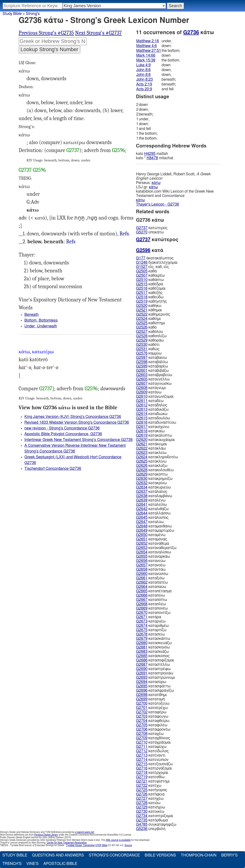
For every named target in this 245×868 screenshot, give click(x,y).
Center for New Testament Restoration (67, 843)
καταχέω (150, 734)
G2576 (142, 353)
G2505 (142, 271)
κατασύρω (151, 682)
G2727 (142, 799)
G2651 (142, 539)
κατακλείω (151, 453)
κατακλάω (151, 448)
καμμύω (149, 353)
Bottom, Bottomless (41, 320)
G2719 (142, 777)
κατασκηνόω (153, 647)
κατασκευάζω (154, 643)
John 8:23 (145, 79)
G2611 (142, 401)
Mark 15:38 (146, 60)
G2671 (142, 617)
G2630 (142, 479)
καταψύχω (151, 747)
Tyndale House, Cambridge (80, 845)
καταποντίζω (153, 613)
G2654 (142, 552)
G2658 (142, 569)
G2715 (142, 764)
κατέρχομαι (152, 773)
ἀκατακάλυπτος (155, 258)
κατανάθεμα (153, 544)
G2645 (142, 518)
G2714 (142, 760)
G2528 (142, 336)
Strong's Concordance (114, 855)
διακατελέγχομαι (157, 263)
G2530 (142, 345)
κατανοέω (151, 565)
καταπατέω (152, 582)
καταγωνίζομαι (155, 397)
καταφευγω (152, 716)
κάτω (156, 183)
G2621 (142, 444)
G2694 (142, 682)
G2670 (142, 613)
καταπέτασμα (154, 591)
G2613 (142, 410)
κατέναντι (151, 755)
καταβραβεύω (154, 375)
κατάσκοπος (153, 656)
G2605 (142, 379)
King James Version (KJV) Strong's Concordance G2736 (73, 417)
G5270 (142, 232)
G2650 (142, 535)
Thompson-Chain (199, 855)
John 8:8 (144, 75)
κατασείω (151, 634)
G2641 (142, 505)
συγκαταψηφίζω (156, 825)
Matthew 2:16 (148, 41)
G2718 (142, 773)
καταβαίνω (151, 358)
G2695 (142, 686)
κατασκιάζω (152, 652)
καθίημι (149, 319)
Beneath (32, 315)
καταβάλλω (152, 362)
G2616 (142, 422)
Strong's (33, 14)
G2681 (142, 647)
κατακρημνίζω (154, 479)
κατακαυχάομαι (156, 440)
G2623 (142, 453)
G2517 (142, 293)
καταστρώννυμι (156, 678)
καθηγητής (151, 301)
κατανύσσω (152, 574)
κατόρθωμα (152, 820)
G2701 (142, 708)
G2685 (142, 656)
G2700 (142, 703)
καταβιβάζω (152, 371)
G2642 (142, 509)
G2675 (142, 630)
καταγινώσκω (154, 384)
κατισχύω (151, 807)
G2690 (142, 669)
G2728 (142, 803)
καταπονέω (152, 608)
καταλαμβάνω (154, 496)
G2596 (119, 150)
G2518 (142, 297)
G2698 (142, 695)
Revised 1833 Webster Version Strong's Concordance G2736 (77, 422)
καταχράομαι (154, 742)
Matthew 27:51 (149, 51)
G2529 (142, 340)
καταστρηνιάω (155, 673)
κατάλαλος (152, 492)
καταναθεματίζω (156, 548)
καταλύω (150, 522)
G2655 (142, 556)
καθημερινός (153, 314)
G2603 (142, 375)
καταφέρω (151, 712)
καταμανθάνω (154, 526)
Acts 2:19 (144, 84)
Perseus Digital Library (46, 835)
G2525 (142, 323)
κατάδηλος (152, 405)
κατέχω (149, 786)
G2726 (142, 794)
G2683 (142, 652)
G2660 (142, 574)
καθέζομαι (151, 288)
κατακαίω (151, 431)
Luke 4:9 (144, 65)
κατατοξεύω (153, 703)
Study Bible (12, 14)
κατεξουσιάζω (154, 764)
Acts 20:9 (144, 89)
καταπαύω (151, 587)
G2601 (142, 371)
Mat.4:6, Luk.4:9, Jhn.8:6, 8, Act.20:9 (124, 234)
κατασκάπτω (153, 639)
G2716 (142, 768)
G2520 (142, 306)
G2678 (142, 634)
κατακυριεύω (154, 487)
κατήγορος (152, 790)
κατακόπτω (152, 474)
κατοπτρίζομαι (155, 816)
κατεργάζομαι (154, 768)
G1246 (142, 263)
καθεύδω (150, 297)
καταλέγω (151, 500)
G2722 (142, 786)
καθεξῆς (149, 293)
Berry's (229, 855)
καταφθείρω (153, 721)
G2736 (191, 32)
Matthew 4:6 (147, 46)
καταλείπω (152, 505)
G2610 (142, 397)
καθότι (148, 345)
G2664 (142, 587)
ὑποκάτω (150, 232)
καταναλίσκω (154, 552)
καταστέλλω (153, 665)
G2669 (142, 608)
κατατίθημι (152, 695)
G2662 (142, 582)
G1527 (142, 267)
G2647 (142, 522)
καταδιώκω (152, 414)
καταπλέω (151, 604)
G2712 (142, 751)
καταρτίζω (151, 630)
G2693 (142, 678)
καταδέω (150, 401)
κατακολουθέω (155, 470)
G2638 (142, 496)
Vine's (32, 864)
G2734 (142, 816)
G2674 (142, 626)
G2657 (142, 565)
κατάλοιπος (152, 518)
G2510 (142, 280)
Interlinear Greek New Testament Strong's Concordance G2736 (79, 440)
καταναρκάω (153, 556)
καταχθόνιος (153, 738)
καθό (146, 327)
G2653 (142, 548)
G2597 (142, 358)
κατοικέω (150, 812)
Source (128, 845)
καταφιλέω (152, 725)
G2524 (142, 319)
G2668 (142, 604)
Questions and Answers (58, 855)
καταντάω (151, 569)
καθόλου (150, 332)
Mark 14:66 (146, 55)
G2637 (142, 492)
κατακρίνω (151, 483)
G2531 (142, 349)
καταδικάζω (152, 410)
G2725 (142, 790)
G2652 (142, 544)
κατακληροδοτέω (157, 457)
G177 (141, 258)
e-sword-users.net (85, 832)
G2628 (142, 470)
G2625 (142, 461)
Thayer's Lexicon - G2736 (158, 204)
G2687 (142, 665)
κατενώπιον (152, 760)
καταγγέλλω (153, 379)
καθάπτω (150, 280)
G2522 (142, 314)
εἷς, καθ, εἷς (152, 267)
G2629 (142, 474)
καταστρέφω (153, 669)
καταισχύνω (153, 427)
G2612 (142, 405)
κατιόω (148, 803)
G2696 (142, 691)
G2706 (142, 729)
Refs (124, 234)
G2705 (142, 725)
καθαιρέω (151, 275)
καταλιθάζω (152, 509)
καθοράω (150, 340)
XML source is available (118, 840)
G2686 (142, 660)
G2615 (142, 418)
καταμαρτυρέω (155, 531)
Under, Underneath (41, 326)
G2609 (142, 392)
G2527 (142, 332)
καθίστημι (151, 323)
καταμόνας (152, 539)
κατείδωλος (152, 751)
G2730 (142, 812)
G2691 (142, 673)
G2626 (142, 466)
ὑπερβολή (151, 829)
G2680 (142, 643)
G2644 (142, 513)
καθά (146, 271)
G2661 (142, 578)
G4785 (142, 825)
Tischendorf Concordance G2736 (53, 469)
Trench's (12, 864)
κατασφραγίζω (155, 691)
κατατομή (151, 699)
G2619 (142, 435)
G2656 (142, 561)
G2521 (142, 310)
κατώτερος (152, 228)
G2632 (142, 483)
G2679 (142, 639)
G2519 (142, 301)
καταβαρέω (152, 366)
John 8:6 (144, 70)
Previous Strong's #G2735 (46, 33)
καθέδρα (150, 284)
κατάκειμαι (152, 444)
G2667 (142, 600)
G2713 (142, 755)
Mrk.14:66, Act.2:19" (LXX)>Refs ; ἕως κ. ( (71, 242)
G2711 (142, 747)
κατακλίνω (151, 461)
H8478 (152, 158)
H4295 (150, 154)
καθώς (148, 349)
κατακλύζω (152, 466)
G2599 (142, 366)
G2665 (142, 591)
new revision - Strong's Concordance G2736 (62, 428)
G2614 (142, 414)
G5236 (142, 829)
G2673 (142, 621)
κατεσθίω (150, 777)
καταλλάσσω (153, 513)
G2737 (73, 150)
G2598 (142, 362)
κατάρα (149, 617)
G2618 (142, 431)
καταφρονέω (153, 729)
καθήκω (149, 306)
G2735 (142, 820)
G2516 (142, 288)
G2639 (142, 500)
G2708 (142, 734)
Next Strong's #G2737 (98, 33)
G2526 (142, 327)
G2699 (142, 699)
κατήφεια (150, 794)
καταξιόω (150, 578)
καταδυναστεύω (156, 422)
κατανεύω (151, 561)
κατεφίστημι (153, 781)
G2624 (142, 457)
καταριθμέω (152, 626)
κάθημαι (149, 310)
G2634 (142, 487)
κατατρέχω (152, 708)
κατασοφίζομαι (155, 660)
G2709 (142, 738)
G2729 (142, 807)
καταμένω (151, 535)
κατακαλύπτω (154, 435)
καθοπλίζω (151, 336)
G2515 (142, 284)
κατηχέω (150, 799)
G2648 (142, 526)
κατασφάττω (153, 686)
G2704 (142, 721)
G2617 (142, 427)
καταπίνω (151, 595)
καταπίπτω (152, 600)
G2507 (142, 275)
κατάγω (149, 392)
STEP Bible (101, 845)
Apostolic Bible (60, 864)
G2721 (142, 781)
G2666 (142, 595)
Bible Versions (160, 855)
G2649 (142, 531)
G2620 (142, 440)
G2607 (142, 384)
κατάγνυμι (151, 388)
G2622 (142, 448)
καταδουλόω (153, 418)
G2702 (142, 712)
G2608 (142, 388)
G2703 (142, 716)
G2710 (142, 742)
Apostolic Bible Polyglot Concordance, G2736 (63, 434)
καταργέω (151, 621)
